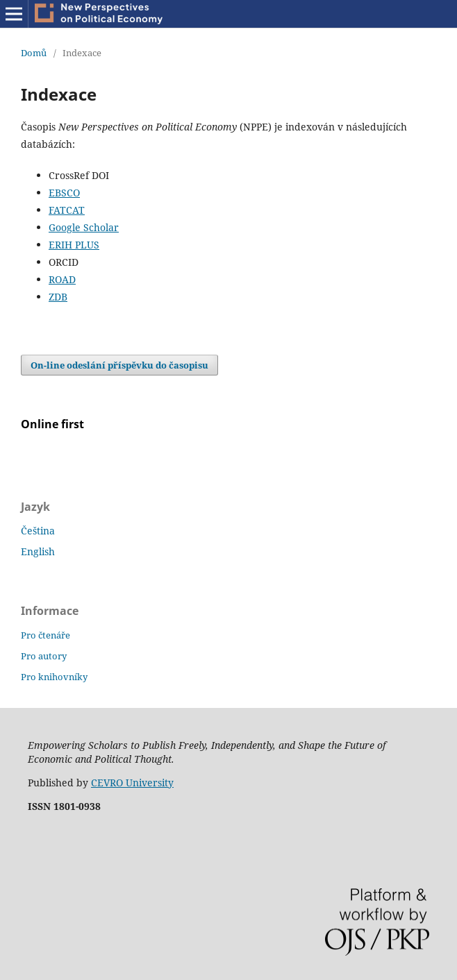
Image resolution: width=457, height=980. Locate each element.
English (38, 551)
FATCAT (67, 210)
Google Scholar (84, 227)
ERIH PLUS (74, 245)
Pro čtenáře (45, 635)
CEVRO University (132, 783)
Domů (34, 53)
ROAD (62, 279)
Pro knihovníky (54, 677)
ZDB (58, 297)
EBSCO (64, 193)
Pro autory (44, 656)
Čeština (38, 531)
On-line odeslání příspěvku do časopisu (119, 365)
